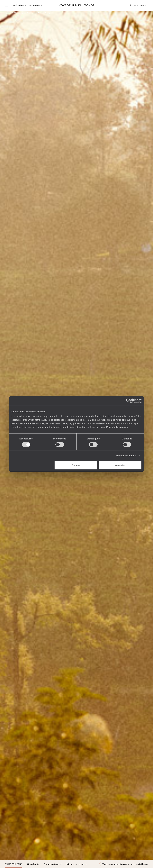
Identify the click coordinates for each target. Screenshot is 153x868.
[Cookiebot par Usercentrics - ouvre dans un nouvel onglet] (128, 401)
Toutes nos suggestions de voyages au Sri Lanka (123, 864)
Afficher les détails (126, 456)
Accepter (120, 465)
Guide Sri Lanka (14, 864)
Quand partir (33, 864)
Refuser (76, 465)
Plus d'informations (117, 427)
